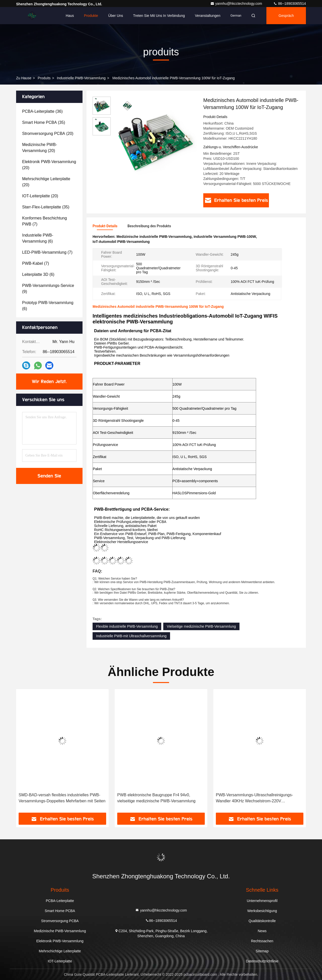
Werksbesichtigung (262, 911)
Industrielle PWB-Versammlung (81, 78)
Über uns (116, 16)
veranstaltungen (208, 16)
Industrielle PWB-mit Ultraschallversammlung (131, 636)
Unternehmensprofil (262, 901)
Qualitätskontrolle (262, 921)
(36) (42, 111)
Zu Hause (24, 78)
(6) (38, 238)
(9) (48, 289)
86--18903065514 (290, 4)
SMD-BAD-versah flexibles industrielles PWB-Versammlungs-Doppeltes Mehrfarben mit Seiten (62, 798)
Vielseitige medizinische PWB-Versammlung (201, 626)
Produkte (91, 16)
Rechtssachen (262, 941)
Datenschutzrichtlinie (262, 961)
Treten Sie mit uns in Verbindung (159, 16)
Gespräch (286, 16)
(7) (45, 221)
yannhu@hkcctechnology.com (237, 4)
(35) (44, 122)
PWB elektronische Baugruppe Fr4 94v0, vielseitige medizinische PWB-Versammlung (156, 798)
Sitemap (262, 951)
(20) (48, 134)
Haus (70, 16)
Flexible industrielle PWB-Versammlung (127, 626)
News (262, 931)
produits (44, 78)
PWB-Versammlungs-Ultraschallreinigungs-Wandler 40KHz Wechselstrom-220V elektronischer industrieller (254, 798)
